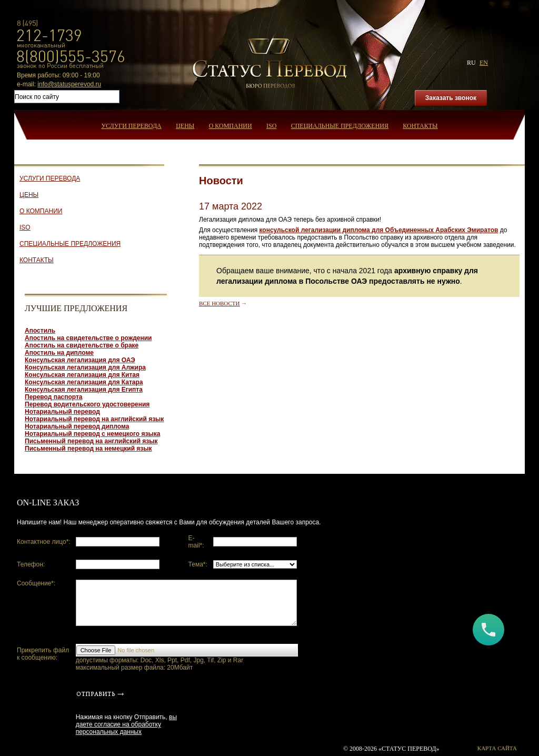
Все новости (219, 303)
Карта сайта (497, 748)
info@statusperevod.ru (69, 84)
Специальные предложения (340, 126)
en (484, 63)
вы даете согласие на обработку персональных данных (126, 724)
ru (471, 63)
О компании (231, 126)
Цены (185, 126)
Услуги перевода (131, 126)
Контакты (420, 126)
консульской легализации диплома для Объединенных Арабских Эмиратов (378, 230)
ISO (271, 126)
